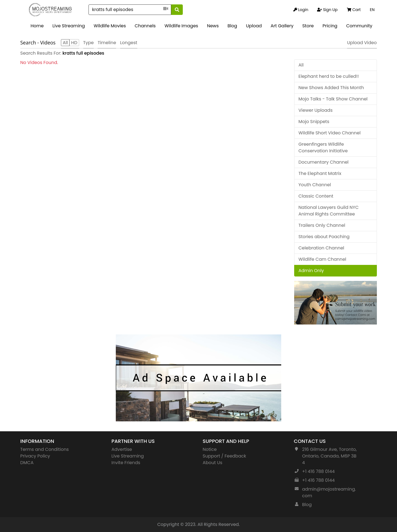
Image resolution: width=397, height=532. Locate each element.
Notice (210, 449)
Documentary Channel (324, 162)
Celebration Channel (321, 248)
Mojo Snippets (314, 122)
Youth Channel (315, 185)
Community (359, 26)
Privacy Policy (35, 456)
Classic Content (316, 196)
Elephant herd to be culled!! (329, 76)
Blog (232, 26)
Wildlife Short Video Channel (330, 133)
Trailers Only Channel (322, 225)
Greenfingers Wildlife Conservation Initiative (323, 147)
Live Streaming (69, 26)
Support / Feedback (224, 456)
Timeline (107, 43)
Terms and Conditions (45, 449)
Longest (129, 43)
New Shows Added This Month (331, 88)
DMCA (27, 463)
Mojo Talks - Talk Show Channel (333, 99)
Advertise (122, 449)
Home (37, 26)
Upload (254, 26)
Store (308, 26)
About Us (212, 463)
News (213, 26)
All (301, 65)
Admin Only (311, 271)
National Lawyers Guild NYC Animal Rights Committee (329, 211)
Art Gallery (282, 26)
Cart (354, 10)
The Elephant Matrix (320, 173)
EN (372, 10)
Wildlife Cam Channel (322, 259)
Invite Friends (126, 463)
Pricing (330, 26)
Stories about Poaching (324, 237)
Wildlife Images (181, 26)
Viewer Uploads (316, 110)
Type (88, 43)
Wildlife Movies (110, 26)
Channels (145, 26)
